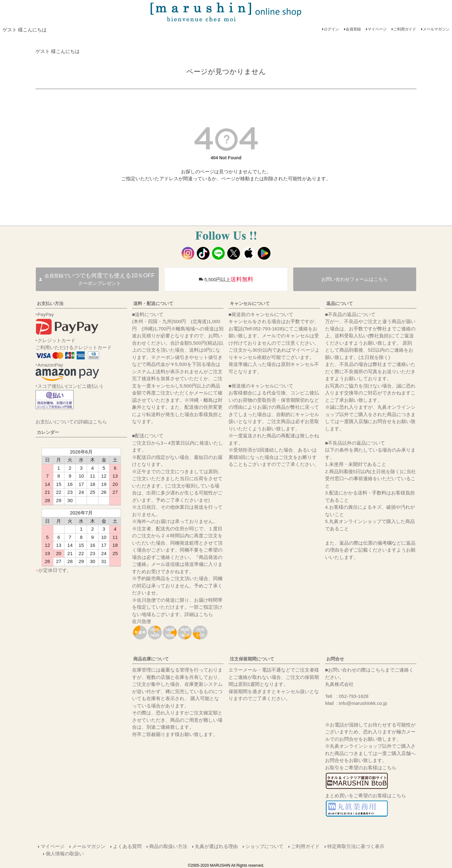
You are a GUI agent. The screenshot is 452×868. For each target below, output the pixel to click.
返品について (340, 303)
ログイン (331, 29)
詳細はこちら (199, 614)
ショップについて (264, 846)
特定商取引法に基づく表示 (356, 846)
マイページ (377, 29)
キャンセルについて (250, 303)
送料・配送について (153, 303)
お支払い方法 (50, 303)
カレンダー (48, 432)
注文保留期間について (252, 659)
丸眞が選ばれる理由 (216, 846)
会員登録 (353, 29)
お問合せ (335, 659)
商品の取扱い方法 (168, 846)
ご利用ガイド (405, 29)
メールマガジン (436, 29)
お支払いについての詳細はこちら (71, 422)
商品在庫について (151, 659)
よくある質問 (127, 846)
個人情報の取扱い (65, 853)
